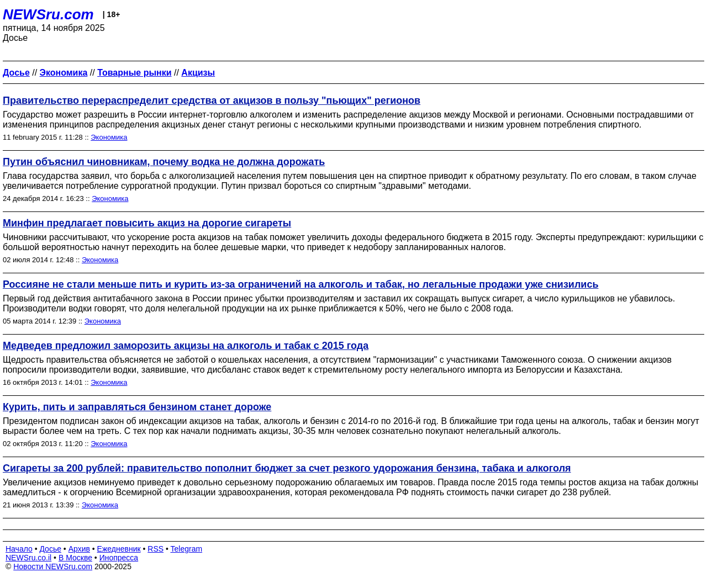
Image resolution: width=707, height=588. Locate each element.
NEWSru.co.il (28, 558)
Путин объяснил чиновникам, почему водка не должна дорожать (164, 162)
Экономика (109, 137)
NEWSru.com (48, 14)
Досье (50, 549)
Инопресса (119, 558)
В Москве (75, 558)
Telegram (187, 549)
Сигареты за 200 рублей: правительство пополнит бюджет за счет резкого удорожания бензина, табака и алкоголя (287, 468)
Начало (19, 549)
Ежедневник (119, 549)
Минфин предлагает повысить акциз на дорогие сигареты (147, 223)
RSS (155, 549)
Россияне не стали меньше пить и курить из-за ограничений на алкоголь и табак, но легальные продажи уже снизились (301, 284)
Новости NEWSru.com (53, 566)
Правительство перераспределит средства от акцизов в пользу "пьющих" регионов (212, 100)
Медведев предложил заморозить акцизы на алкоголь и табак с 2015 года (186, 346)
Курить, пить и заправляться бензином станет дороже (137, 407)
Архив (79, 549)
